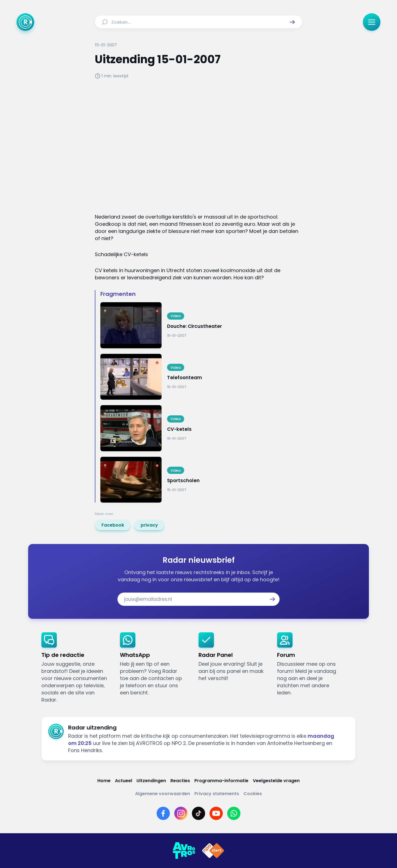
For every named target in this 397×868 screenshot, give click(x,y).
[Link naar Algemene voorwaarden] (163, 794)
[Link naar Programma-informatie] (221, 781)
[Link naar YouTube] (216, 813)
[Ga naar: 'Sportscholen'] (201, 480)
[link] (113, 525)
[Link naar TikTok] (198, 813)
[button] (292, 22)
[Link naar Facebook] (163, 813)
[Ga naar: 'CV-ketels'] (201, 428)
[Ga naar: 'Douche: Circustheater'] (201, 325)
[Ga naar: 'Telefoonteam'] (201, 377)
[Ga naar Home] (25, 22)
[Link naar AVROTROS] (184, 851)
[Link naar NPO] (213, 851)
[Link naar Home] (104, 781)
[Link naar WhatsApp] (234, 813)
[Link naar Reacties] (180, 781)
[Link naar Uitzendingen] (151, 781)
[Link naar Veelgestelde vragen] (276, 781)
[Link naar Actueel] (124, 781)
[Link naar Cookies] (253, 794)
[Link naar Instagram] (181, 813)
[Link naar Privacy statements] (217, 794)
